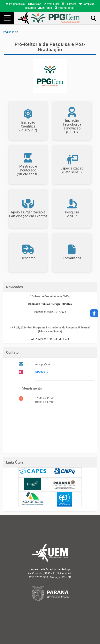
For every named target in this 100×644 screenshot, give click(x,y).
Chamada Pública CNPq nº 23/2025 (50, 304)
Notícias (35, 4)
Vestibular (51, 4)
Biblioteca (69, 4)
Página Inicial (15, 4)
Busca (94, 18)
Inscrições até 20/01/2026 (50, 312)
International (64, 8)
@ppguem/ (42, 372)
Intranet (45, 8)
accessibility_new (94, 313)
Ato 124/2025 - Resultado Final (50, 339)
